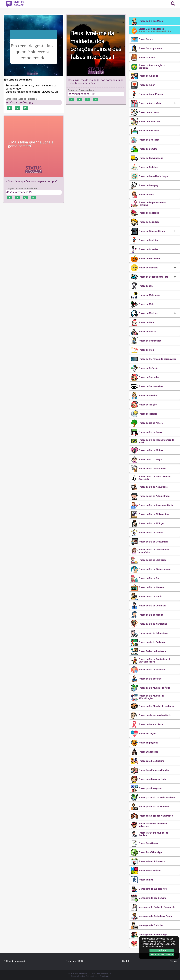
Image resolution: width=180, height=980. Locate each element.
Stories (173, 961)
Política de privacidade (15, 961)
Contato (126, 961)
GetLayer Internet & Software (97, 976)
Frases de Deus (86, 90)
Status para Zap (81, 973)
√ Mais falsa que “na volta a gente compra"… (32, 181)
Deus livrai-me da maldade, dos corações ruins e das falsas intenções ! (96, 82)
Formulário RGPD (74, 961)
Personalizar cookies (162, 954)
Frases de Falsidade (27, 99)
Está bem (162, 950)
